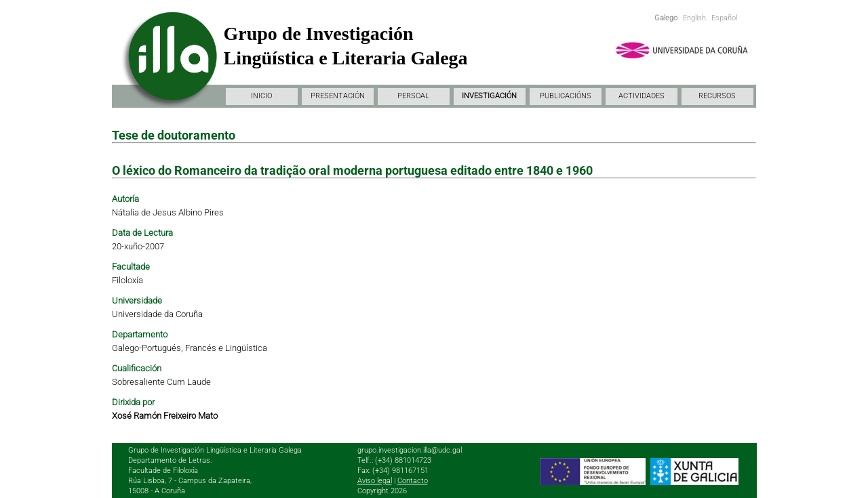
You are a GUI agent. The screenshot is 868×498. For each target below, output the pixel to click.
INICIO (261, 96)
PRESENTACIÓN (338, 96)
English (694, 18)
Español (724, 18)
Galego (666, 18)
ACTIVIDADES (642, 96)
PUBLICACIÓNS (566, 96)
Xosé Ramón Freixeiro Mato (165, 416)
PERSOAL (413, 96)
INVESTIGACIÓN (489, 96)
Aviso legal (375, 481)
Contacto (413, 481)
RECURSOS (717, 96)
